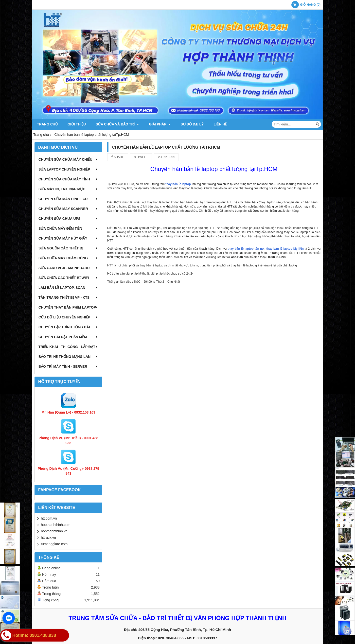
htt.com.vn (49, 518)
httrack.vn (48, 538)
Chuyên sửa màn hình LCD (68, 199)
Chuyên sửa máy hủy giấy (68, 238)
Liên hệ (220, 124)
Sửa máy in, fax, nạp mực (68, 189)
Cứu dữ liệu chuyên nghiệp (68, 317)
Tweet (141, 157)
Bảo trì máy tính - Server (68, 366)
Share (118, 157)
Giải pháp (160, 124)
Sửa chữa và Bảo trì (117, 124)
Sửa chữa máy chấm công (68, 258)
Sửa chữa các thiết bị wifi (68, 278)
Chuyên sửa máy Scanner (68, 209)
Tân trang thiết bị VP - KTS (68, 297)
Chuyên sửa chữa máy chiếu (68, 159)
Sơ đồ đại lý (192, 124)
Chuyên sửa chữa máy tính (68, 179)
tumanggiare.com (54, 544)
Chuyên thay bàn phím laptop (68, 307)
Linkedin (166, 157)
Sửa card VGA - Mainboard (68, 268)
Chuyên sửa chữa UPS (68, 219)
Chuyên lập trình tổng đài (68, 327)
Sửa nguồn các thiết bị (68, 248)
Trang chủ (47, 124)
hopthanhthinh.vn (54, 531)
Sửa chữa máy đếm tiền (68, 228)
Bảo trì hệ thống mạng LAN (68, 357)
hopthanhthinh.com (56, 525)
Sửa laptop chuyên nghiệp (68, 169)
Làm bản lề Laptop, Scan (68, 288)
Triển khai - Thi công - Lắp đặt (68, 347)
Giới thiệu (77, 124)
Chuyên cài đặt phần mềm (68, 337)
